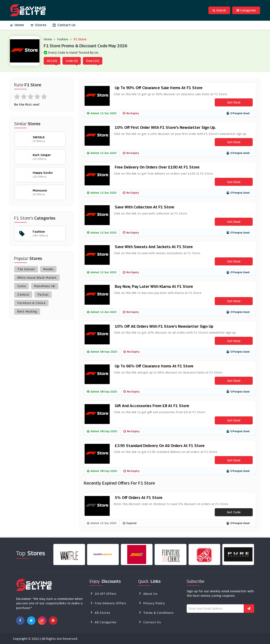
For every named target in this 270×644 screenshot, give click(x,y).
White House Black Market (37, 278)
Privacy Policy (154, 603)
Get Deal (234, 102)
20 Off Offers (105, 594)
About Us (150, 594)
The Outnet (26, 269)
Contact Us (64, 25)
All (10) (52, 61)
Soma (22, 286)
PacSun (43, 294)
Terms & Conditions (158, 613)
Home (17, 25)
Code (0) (72, 61)
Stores (38, 25)
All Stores (102, 613)
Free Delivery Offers (110, 603)
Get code (234, 512)
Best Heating (27, 311)
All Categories (105, 622)
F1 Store (80, 39)
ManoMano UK (45, 286)
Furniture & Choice (31, 303)
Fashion (63, 39)
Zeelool (23, 294)
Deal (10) (93, 61)
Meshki (48, 269)
